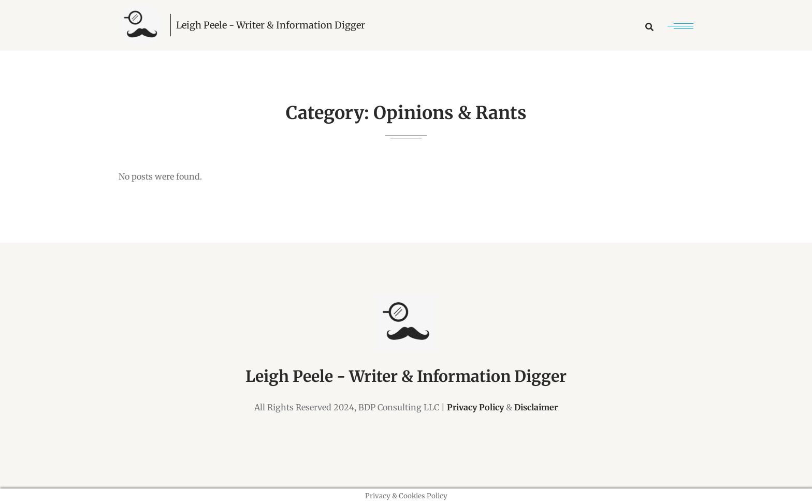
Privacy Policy (475, 407)
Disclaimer (536, 407)
